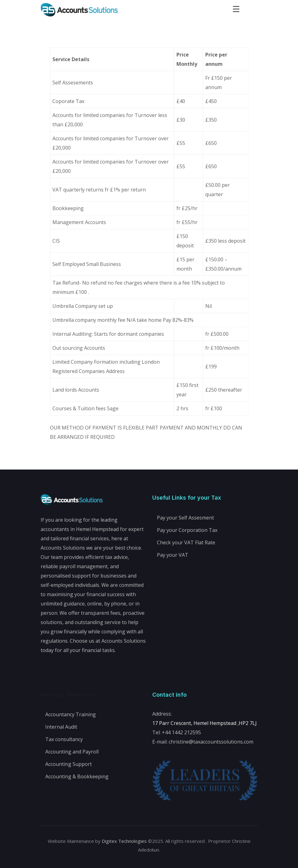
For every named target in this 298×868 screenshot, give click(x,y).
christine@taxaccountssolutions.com (211, 742)
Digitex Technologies (124, 841)
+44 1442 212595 (181, 732)
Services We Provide (69, 695)
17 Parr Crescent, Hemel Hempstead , (196, 723)
